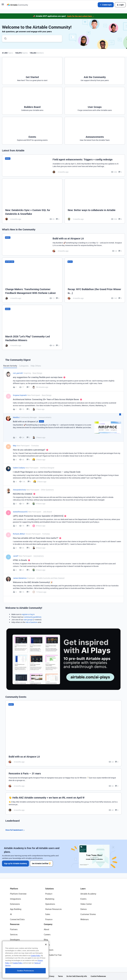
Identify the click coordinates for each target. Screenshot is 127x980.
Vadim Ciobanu (19, 468)
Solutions (49, 889)
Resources (15, 924)
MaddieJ (16, 417)
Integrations (15, 899)
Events (83, 899)
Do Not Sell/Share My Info (77, 976)
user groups (28, 620)
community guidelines (33, 617)
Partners (14, 929)
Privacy (51, 976)
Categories (24, 366)
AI (11, 914)
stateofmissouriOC (20, 512)
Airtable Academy (88, 894)
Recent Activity (10, 366)
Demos (84, 909)
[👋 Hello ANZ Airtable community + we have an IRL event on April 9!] (63, 804)
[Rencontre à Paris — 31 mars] (63, 779)
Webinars (85, 919)
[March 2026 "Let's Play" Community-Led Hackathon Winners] (32, 327)
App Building (16, 909)
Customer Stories (88, 914)
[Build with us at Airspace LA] (63, 244)
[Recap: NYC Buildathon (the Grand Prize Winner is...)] (95, 280)
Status (47, 945)
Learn (83, 889)
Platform (14, 889)
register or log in (28, 614)
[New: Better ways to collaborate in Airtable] (95, 201)
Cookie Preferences (98, 976)
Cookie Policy (36, 972)
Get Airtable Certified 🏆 (41, 863)
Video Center (86, 904)
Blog (46, 940)
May (15, 446)
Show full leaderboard (15, 830)
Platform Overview (18, 894)
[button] (3, 5)
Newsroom (49, 950)
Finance (49, 919)
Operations (50, 904)
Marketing (50, 899)
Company (48, 924)
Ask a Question (31, 622)
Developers (15, 940)
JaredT (16, 556)
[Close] (46, 961)
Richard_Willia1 (19, 534)
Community (15, 945)
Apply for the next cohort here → (81, 16)
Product (49, 894)
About (47, 929)
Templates (15, 950)
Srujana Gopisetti (20, 395)
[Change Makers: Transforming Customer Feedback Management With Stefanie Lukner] (32, 280)
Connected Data (17, 919)
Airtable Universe (18, 955)
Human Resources (53, 909)
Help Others (36, 366)
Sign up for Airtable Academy (15, 863)
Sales (48, 914)
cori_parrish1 (18, 373)
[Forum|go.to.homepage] (17, 5)
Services (14, 934)
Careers (47, 934)
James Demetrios (20, 578)
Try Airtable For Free (53, 955)
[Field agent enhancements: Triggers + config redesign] (63, 165)
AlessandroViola (19, 490)
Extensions (15, 904)
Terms (60, 976)
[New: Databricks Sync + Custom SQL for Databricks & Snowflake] (32, 201)
